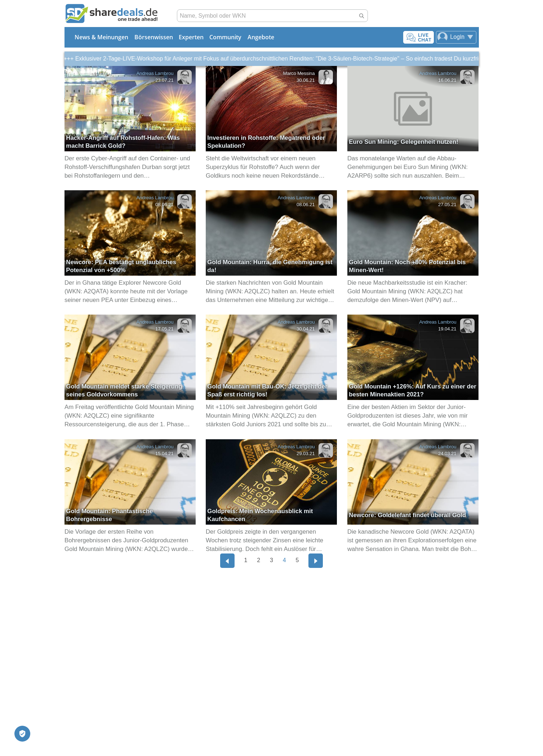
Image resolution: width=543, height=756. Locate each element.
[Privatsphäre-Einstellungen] (22, 734)
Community (225, 37)
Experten (191, 37)
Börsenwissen (154, 37)
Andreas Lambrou (155, 73)
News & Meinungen (101, 37)
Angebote (261, 37)
